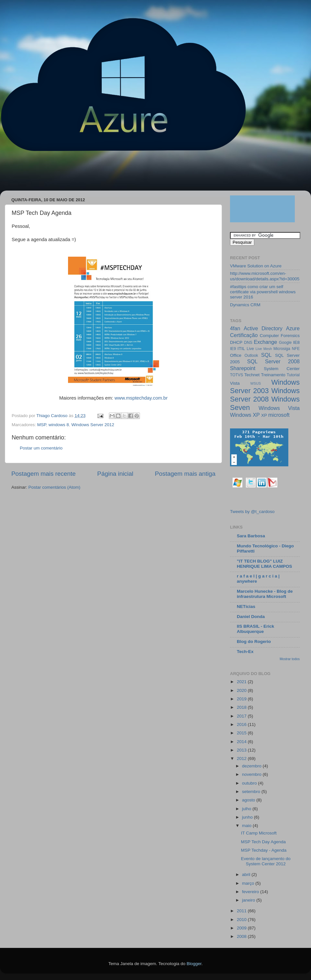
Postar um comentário (41, 448)
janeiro (249, 900)
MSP (42, 425)
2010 (242, 920)
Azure (293, 328)
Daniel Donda (251, 617)
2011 (242, 911)
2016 (242, 724)
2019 (242, 699)
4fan (235, 328)
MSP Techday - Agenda (264, 850)
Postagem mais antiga (185, 474)
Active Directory (263, 328)
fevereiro (251, 892)
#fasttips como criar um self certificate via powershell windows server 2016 (263, 292)
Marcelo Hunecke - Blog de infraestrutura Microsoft (265, 594)
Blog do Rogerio (254, 642)
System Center (282, 369)
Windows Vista (279, 408)
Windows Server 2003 (265, 386)
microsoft (279, 415)
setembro (252, 792)
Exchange (265, 342)
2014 (242, 742)
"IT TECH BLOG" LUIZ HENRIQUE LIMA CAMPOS (265, 564)
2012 (242, 758)
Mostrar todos (290, 659)
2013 (242, 750)
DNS (248, 343)
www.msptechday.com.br (141, 398)
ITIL (241, 349)
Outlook (251, 356)
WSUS (256, 383)
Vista (235, 383)
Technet (252, 375)
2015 (242, 733)
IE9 (233, 349)
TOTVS (236, 375)
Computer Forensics (280, 336)
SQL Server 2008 (273, 361)
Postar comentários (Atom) (55, 487)
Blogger (194, 964)
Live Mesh (264, 349)
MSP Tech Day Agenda (263, 842)
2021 (242, 682)
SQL (266, 355)
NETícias (246, 607)
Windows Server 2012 (93, 425)
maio (247, 826)
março (249, 883)
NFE (296, 349)
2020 (242, 690)
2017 (242, 716)
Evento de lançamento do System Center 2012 (266, 861)
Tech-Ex (245, 652)
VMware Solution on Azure (256, 266)
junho (248, 817)
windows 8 (59, 425)
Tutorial (293, 375)
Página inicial (115, 474)
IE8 (296, 342)
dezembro (252, 766)
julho (247, 809)
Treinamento (273, 375)
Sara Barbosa (251, 536)
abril (247, 875)
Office (236, 355)
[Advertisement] (124, 174)
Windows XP (245, 415)
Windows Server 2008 (265, 395)
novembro (252, 774)
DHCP (236, 342)
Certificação (244, 335)
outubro (250, 783)
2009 (242, 928)
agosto (249, 800)
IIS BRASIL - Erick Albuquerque (255, 629)
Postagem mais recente (43, 474)
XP (264, 415)
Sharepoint (243, 368)
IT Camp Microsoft (259, 833)
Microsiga (282, 349)
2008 (242, 936)
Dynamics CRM (245, 305)
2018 (242, 707)
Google (285, 343)
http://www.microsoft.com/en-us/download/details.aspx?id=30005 (265, 276)
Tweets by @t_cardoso (252, 512)
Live (250, 349)
